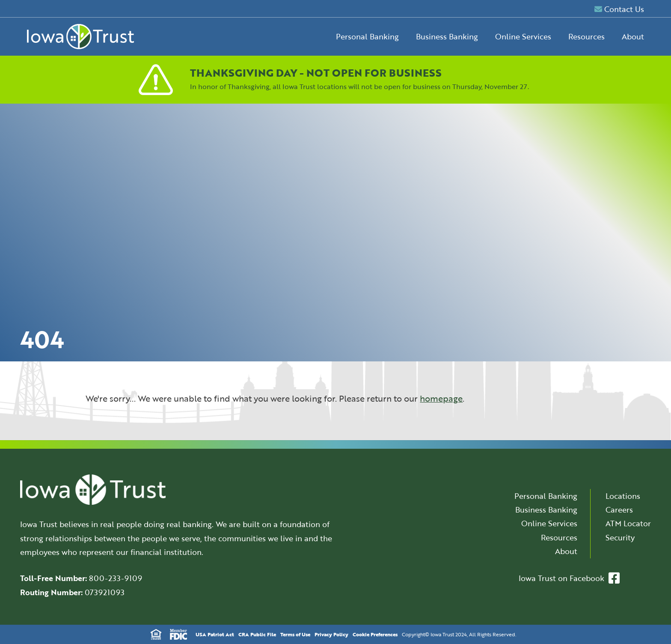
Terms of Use (295, 634)
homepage (441, 398)
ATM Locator (628, 523)
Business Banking (447, 36)
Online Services (523, 36)
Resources (586, 36)
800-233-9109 (116, 578)
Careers (619, 510)
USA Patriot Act (215, 634)
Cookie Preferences (375, 634)
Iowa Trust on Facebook (569, 578)
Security (620, 537)
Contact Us (619, 9)
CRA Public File (257, 634)
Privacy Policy (331, 634)
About (633, 36)
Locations (623, 496)
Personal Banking (367, 36)
